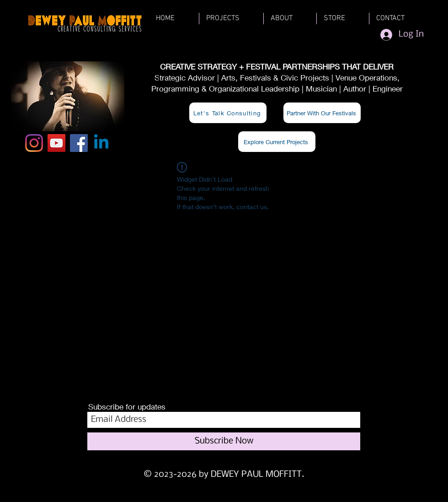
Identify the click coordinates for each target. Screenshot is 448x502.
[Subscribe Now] (224, 441)
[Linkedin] (101, 143)
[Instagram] (34, 143)
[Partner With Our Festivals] (322, 113)
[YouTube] (56, 143)
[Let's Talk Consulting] (228, 113)
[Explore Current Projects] (277, 142)
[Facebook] (79, 143)
